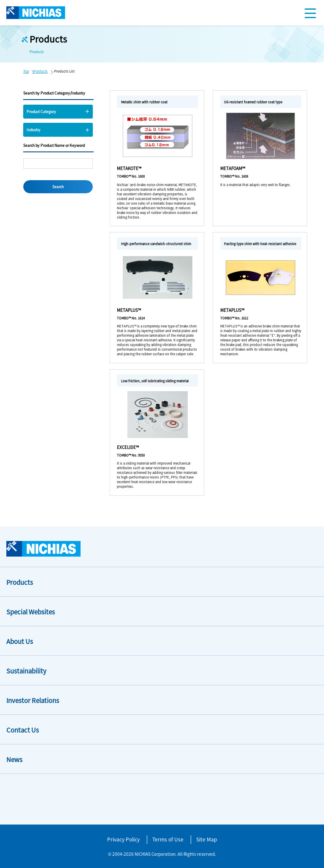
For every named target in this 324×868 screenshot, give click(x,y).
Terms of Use (168, 839)
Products (40, 71)
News (14, 759)
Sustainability (26, 671)
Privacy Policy (123, 839)
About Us (20, 641)
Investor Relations (33, 700)
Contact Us (23, 730)
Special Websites (31, 612)
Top (26, 71)
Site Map (207, 839)
